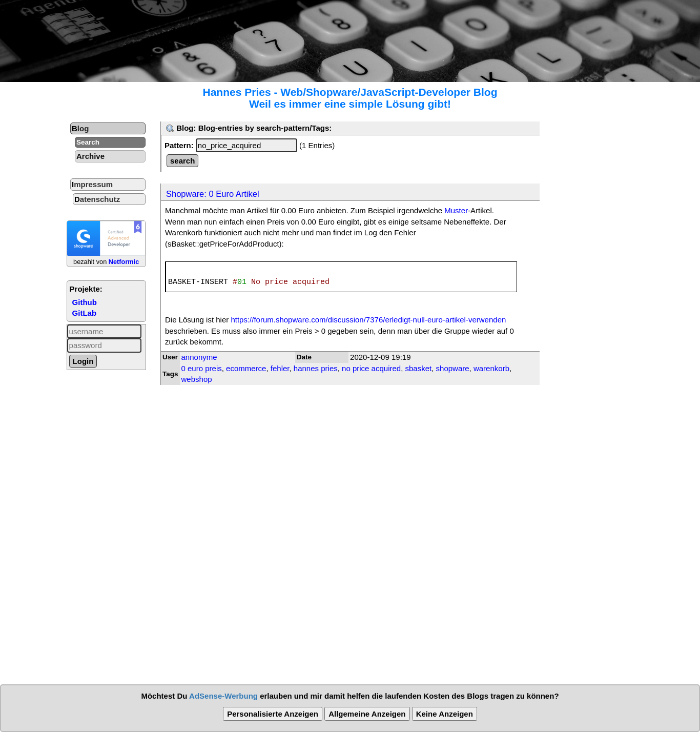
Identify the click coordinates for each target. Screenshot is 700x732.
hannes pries (316, 368)
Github (85, 302)
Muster (456, 210)
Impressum (92, 184)
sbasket (419, 368)
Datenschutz (97, 199)
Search (88, 142)
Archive (90, 156)
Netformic (124, 262)
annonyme (199, 357)
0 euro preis (202, 368)
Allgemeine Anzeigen (367, 714)
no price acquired (371, 368)
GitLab (85, 313)
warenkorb (491, 368)
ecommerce (246, 368)
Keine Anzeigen (445, 714)
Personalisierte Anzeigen (273, 714)
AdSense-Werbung (223, 696)
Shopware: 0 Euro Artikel (213, 194)
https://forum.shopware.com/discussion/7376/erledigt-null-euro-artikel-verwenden (368, 320)
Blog (80, 128)
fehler (280, 368)
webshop (197, 379)
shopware (453, 368)
